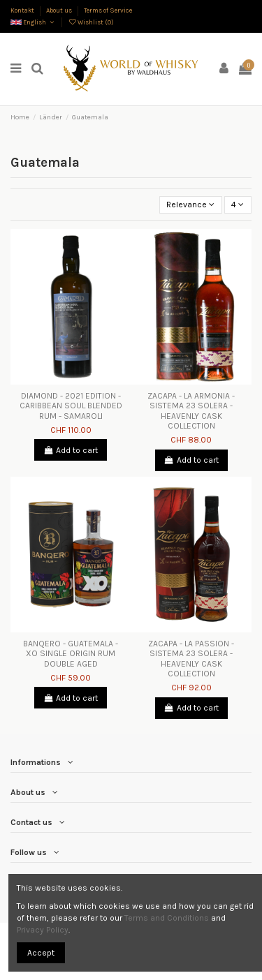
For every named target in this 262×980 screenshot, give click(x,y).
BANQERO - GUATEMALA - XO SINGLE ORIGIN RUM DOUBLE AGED (71, 654)
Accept (41, 953)
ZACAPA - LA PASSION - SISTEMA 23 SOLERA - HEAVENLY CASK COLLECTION (191, 659)
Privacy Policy (43, 930)
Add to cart (71, 450)
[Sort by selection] (191, 205)
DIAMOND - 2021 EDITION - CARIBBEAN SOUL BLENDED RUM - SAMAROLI (71, 406)
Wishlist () (91, 22)
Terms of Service (108, 10)
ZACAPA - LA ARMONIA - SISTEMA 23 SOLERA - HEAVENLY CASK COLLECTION (191, 411)
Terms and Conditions (167, 918)
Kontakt (23, 10)
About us (60, 10)
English (33, 22)
